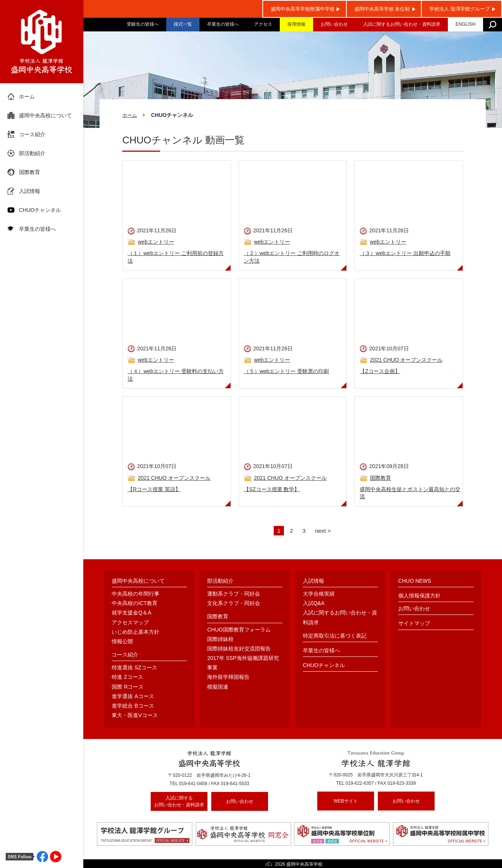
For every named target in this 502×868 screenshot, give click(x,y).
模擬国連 (218, 687)
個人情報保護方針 (419, 596)
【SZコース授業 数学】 (272, 490)
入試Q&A (314, 604)
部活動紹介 (32, 153)
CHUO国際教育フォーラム (239, 630)
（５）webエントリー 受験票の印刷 (287, 372)
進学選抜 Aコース (133, 697)
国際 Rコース (128, 687)
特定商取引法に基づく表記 (335, 636)
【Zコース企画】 (380, 372)
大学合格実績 (319, 594)
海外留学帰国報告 (228, 678)
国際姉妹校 (220, 639)
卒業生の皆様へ (223, 24)
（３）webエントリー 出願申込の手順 (405, 254)
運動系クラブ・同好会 (234, 594)
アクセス (263, 24)
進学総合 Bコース (133, 706)
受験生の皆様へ (143, 24)
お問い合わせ (334, 24)
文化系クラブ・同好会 (234, 604)
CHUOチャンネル (40, 210)
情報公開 (122, 642)
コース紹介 (32, 134)
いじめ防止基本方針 (136, 632)
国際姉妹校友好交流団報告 (239, 649)
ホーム (27, 96)
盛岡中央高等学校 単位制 (382, 9)
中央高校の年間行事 (136, 594)
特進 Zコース (127, 678)
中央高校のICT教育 (135, 604)
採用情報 (296, 24)
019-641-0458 (193, 784)
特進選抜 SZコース (134, 668)
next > (324, 531)
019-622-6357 (360, 784)
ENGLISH (465, 24)
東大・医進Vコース (135, 716)
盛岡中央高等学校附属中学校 (303, 9)
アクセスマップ (130, 623)
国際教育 (30, 172)
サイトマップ (414, 624)
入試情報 (30, 191)
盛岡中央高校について (45, 115)
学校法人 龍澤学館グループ (460, 9)
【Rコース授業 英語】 (154, 490)
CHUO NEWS (415, 581)
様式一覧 (183, 24)
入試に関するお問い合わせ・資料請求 (402, 24)
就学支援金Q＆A (131, 613)
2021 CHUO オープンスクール (406, 361)
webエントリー (156, 243)
